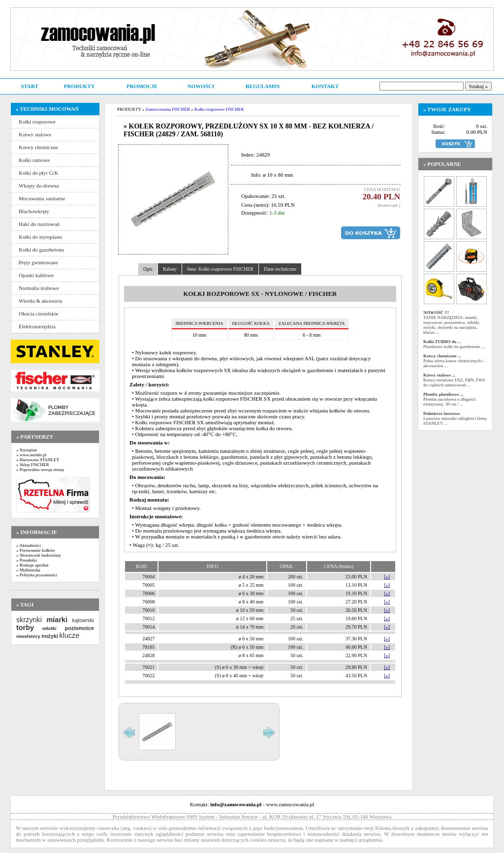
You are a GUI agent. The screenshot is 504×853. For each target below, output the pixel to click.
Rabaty (170, 269)
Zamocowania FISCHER (168, 109)
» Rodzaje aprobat (32, 565)
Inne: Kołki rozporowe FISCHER (220, 269)
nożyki (50, 636)
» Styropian (27, 450)
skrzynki (29, 620)
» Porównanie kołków (36, 550)
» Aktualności (29, 545)
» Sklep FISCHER (33, 465)
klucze (69, 635)
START (29, 86)
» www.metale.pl (31, 455)
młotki (49, 628)
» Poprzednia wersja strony (40, 470)
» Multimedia (28, 570)
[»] (387, 577)
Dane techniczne (280, 269)
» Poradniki (27, 560)
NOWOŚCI (201, 86)
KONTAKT (325, 86)
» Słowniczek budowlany (39, 555)
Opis (148, 269)
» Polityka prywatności (37, 575)
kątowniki (83, 620)
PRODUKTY (79, 86)
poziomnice (79, 628)
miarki (57, 620)
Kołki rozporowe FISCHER (219, 109)
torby (25, 628)
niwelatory (28, 636)
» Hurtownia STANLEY (38, 460)
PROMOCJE (142, 86)
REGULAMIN (263, 86)
